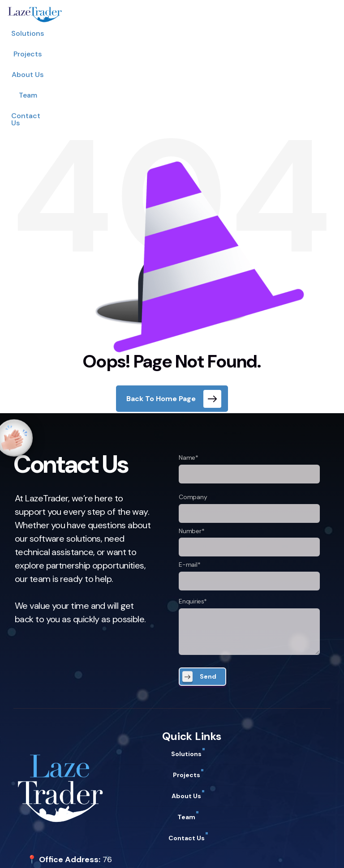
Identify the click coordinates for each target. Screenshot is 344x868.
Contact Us (252, 33)
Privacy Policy (40, 851)
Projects (131, 33)
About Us (173, 33)
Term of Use (91, 851)
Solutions (88, 33)
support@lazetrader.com (74, 827)
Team (211, 33)
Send (208, 587)
